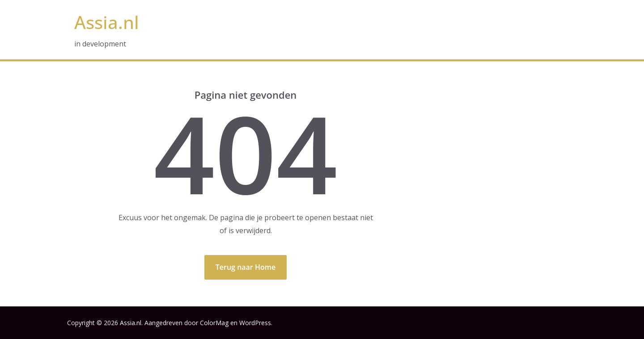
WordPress (255, 323)
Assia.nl (107, 22)
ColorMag (214, 323)
